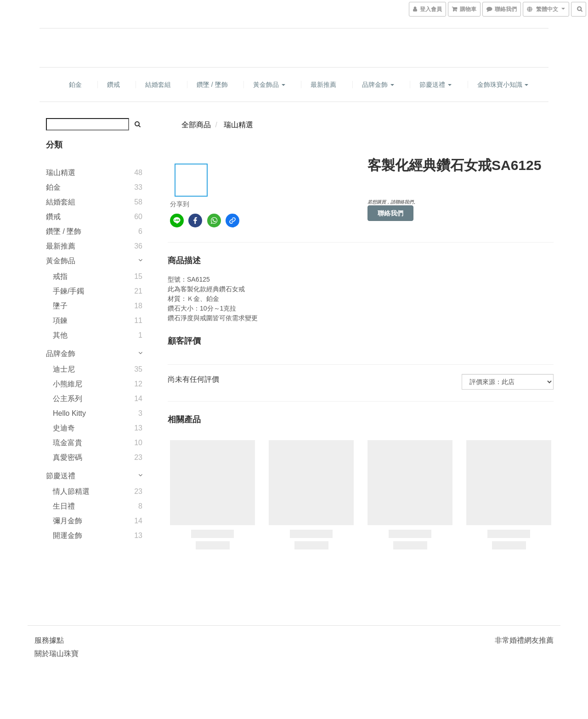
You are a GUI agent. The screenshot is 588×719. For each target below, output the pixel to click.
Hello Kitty (69, 413)
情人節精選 (71, 491)
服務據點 (49, 640)
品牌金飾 (378, 85)
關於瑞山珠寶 (57, 654)
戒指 (60, 276)
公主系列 (68, 399)
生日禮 (64, 506)
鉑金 (75, 85)
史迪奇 (64, 428)
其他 (60, 335)
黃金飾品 (269, 85)
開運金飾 (68, 535)
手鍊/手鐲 (68, 291)
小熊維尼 (68, 384)
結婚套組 (158, 85)
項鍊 (60, 320)
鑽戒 (113, 85)
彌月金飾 (68, 521)
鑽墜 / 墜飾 (212, 85)
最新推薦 (323, 85)
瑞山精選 (61, 173)
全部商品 (196, 125)
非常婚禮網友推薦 (524, 640)
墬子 (60, 306)
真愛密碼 (68, 457)
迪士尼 (64, 369)
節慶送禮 (435, 85)
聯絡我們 (390, 213)
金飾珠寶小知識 (503, 85)
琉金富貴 (68, 443)
